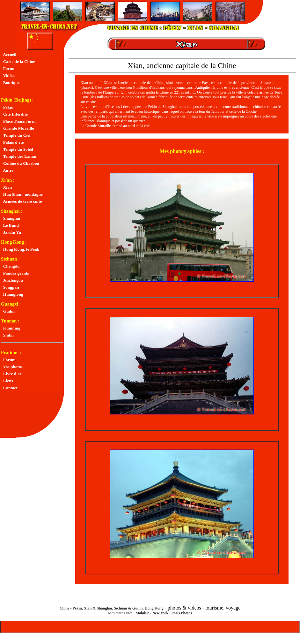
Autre (7, 170)
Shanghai (11, 218)
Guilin (8, 311)
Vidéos (8, 76)
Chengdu (10, 266)
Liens (7, 381)
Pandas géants (15, 273)
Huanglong (12, 294)
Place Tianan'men (18, 121)
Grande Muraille (17, 128)
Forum (8, 68)
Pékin (7, 107)
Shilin (7, 335)
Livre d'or (11, 374)
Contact (9, 388)
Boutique (10, 83)
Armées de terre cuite (21, 201)
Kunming (11, 328)
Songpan (10, 287)
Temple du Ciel (16, 135)
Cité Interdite (14, 114)
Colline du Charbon (20, 163)
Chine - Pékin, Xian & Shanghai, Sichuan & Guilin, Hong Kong (112, 608)
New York (161, 613)
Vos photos (12, 367)
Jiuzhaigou (12, 280)
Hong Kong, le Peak (20, 249)
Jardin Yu (11, 232)
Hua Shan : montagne (22, 194)
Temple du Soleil (17, 149)
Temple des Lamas (19, 156)
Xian (6, 187)
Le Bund (10, 225)
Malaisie (142, 613)
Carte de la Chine (18, 61)
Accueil (9, 54)
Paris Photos (182, 613)
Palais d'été (12, 142)
